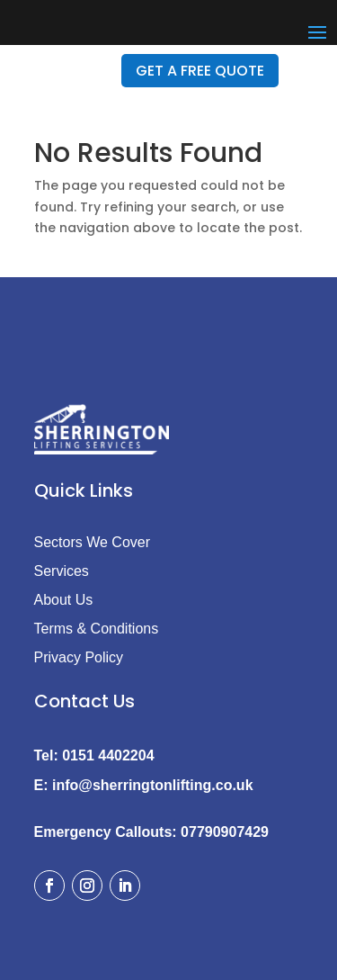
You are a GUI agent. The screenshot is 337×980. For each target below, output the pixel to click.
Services (62, 571)
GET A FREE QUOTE (200, 71)
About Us (64, 600)
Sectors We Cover (93, 542)
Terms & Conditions (97, 629)
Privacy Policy (79, 657)
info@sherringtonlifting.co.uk (153, 785)
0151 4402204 (108, 755)
